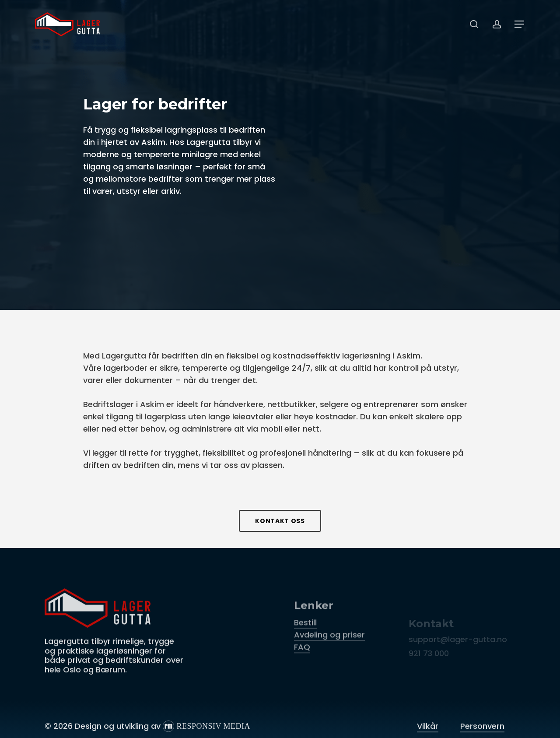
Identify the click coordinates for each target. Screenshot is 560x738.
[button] (520, 24)
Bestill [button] (305, 646)
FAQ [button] (302, 671)
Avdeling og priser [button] (329, 659)
